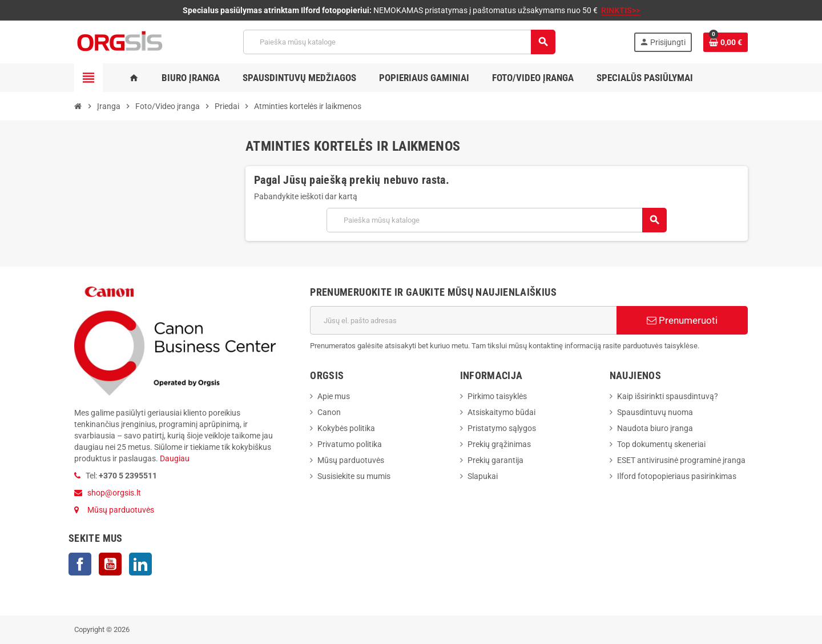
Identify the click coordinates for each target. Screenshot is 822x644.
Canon (329, 412)
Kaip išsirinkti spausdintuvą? (668, 396)
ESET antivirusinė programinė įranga (681, 460)
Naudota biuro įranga (655, 428)
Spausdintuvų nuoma (655, 412)
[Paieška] (399, 42)
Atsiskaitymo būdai (501, 412)
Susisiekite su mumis (354, 476)
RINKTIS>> (620, 10)
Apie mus (334, 396)
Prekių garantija (495, 460)
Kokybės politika (346, 428)
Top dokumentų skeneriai (661, 444)
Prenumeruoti (682, 320)
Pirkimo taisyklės (497, 396)
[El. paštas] (463, 320)
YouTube (110, 564)
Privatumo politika (350, 444)
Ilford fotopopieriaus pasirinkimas (677, 476)
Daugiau (174, 458)
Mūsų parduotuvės (121, 510)
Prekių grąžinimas (499, 444)
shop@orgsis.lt (114, 493)
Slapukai (483, 476)
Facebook (80, 564)
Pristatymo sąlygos (502, 428)
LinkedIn (140, 564)
